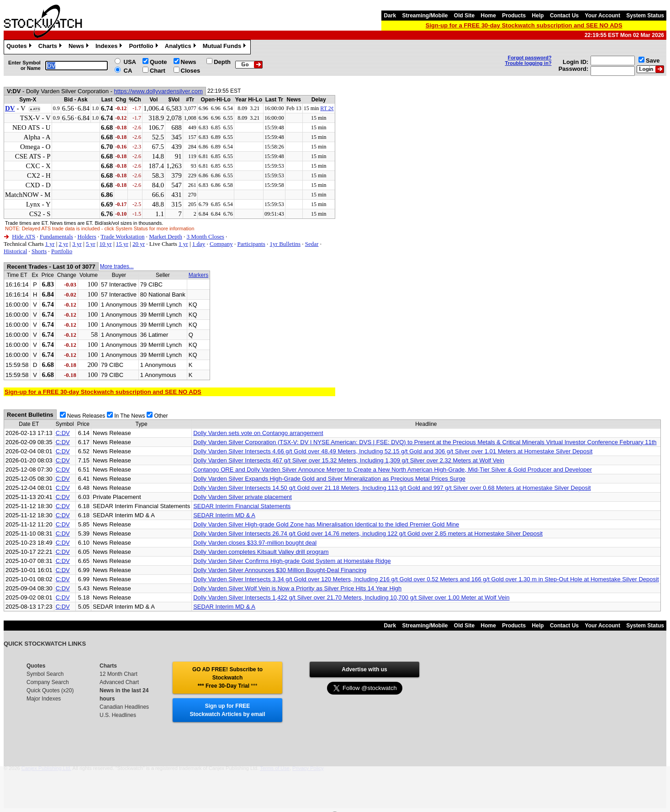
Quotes (20, 47)
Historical (15, 251)
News (80, 47)
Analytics (182, 47)
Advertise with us (364, 669)
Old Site (464, 16)
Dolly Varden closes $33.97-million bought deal (255, 543)
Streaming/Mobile (425, 16)
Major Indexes (44, 699)
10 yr (106, 244)
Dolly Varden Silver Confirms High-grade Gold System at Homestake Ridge (292, 561)
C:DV (63, 433)
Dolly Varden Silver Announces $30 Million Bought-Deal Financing (280, 570)
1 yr (50, 244)
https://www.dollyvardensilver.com (158, 91)
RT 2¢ (327, 108)
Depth (222, 62)
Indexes (110, 47)
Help (538, 16)
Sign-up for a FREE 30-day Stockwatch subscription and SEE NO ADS (524, 25)
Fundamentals (56, 236)
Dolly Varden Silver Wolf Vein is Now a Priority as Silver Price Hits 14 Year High (297, 588)
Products (514, 16)
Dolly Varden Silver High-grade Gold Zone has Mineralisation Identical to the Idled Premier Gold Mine (326, 524)
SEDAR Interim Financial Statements (242, 506)
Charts (51, 47)
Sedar (312, 244)
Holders (87, 236)
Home (488, 16)
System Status (645, 16)
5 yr (91, 244)
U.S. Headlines (118, 715)
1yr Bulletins (285, 244)
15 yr (122, 244)
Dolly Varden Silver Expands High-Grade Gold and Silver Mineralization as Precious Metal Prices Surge (329, 479)
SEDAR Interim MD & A (224, 515)
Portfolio (144, 47)
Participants (251, 244)
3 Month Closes (205, 236)
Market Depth (166, 236)
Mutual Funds (226, 47)
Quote (158, 62)
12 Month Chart (119, 674)
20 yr (139, 244)
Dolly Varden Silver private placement (243, 497)
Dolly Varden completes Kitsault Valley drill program (261, 552)
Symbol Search (45, 674)
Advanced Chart (119, 682)
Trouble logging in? (528, 63)
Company (221, 244)
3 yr (77, 244)
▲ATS (34, 109)
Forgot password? (530, 58)
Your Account (603, 16)
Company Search (48, 682)
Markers (198, 275)
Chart (158, 71)
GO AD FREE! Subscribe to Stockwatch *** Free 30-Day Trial (227, 678)
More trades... (117, 266)
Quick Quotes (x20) (50, 690)
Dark (390, 16)
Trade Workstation (122, 236)
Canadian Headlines (124, 707)
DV (10, 108)
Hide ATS (24, 236)
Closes (191, 71)
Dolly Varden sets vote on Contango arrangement (258, 433)
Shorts (39, 251)
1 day (199, 244)
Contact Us (564, 16)
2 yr (63, 244)
